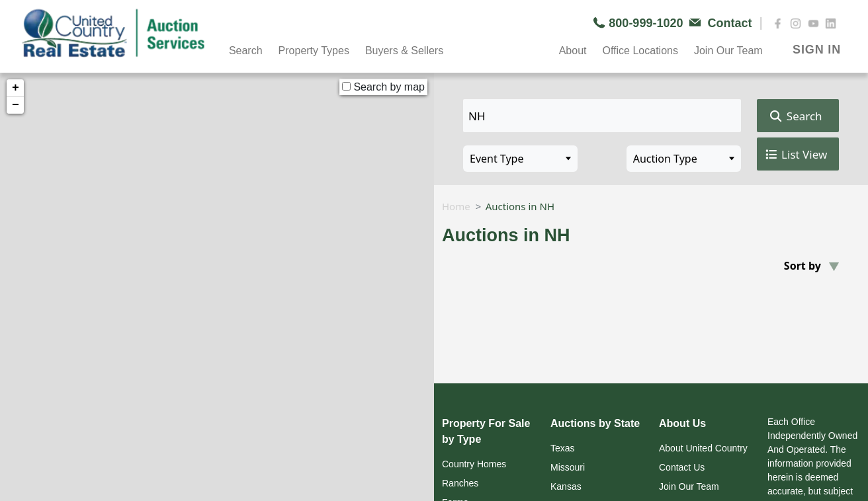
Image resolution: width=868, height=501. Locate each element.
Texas (563, 448)
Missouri (568, 467)
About (573, 51)
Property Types (314, 51)
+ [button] (16, 88)
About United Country (703, 448)
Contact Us (682, 467)
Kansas (566, 486)
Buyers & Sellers (404, 51)
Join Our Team (728, 51)
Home (456, 206)
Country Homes (474, 464)
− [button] (16, 105)
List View (796, 155)
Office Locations (640, 51)
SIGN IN (817, 50)
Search (246, 51)
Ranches (460, 483)
